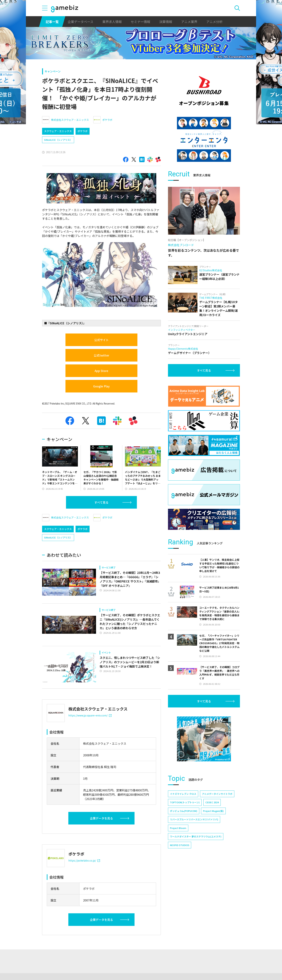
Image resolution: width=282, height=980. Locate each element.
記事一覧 (52, 22)
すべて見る (101, 502)
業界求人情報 (112, 22)
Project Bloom (178, 828)
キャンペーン (53, 71)
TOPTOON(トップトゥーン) (185, 802)
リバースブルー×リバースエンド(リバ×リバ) (194, 819)
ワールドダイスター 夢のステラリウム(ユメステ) (196, 836)
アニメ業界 (189, 22)
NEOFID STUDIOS (180, 845)
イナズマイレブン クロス (183, 794)
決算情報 (166, 22)
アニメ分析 (214, 22)
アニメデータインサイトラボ (217, 794)
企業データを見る (101, 818)
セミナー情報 (140, 22)
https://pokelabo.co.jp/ (84, 860)
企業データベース (80, 22)
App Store (101, 371)
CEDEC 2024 (212, 802)
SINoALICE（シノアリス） (58, 140)
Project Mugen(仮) (213, 811)
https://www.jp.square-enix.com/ (90, 715)
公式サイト (101, 340)
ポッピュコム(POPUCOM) (184, 811)
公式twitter (101, 355)
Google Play (101, 386)
